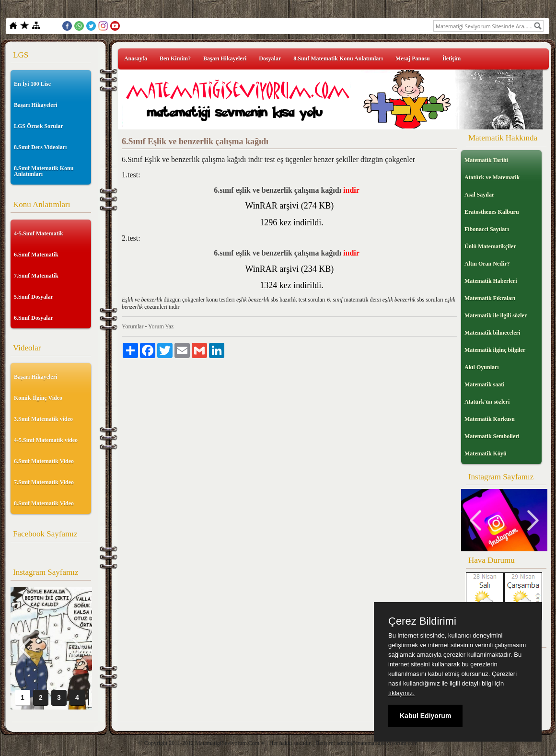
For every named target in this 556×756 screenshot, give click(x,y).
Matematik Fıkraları (490, 298)
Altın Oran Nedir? (487, 264)
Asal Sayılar (479, 195)
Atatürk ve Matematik (492, 177)
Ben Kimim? (175, 58)
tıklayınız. (401, 693)
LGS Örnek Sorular (39, 126)
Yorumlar (133, 326)
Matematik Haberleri (491, 281)
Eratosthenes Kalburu (492, 212)
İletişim (452, 58)
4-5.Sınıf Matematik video (46, 440)
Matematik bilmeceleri (492, 333)
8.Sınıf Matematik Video (44, 503)
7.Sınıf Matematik (36, 276)
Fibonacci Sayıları (487, 229)
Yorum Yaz (161, 326)
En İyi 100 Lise (32, 84)
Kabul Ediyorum (425, 716)
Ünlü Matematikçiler (490, 246)
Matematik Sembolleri (492, 436)
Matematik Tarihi (486, 160)
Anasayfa (136, 58)
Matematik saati (485, 384)
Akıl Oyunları (482, 367)
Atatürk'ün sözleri (487, 402)
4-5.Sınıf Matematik (39, 233)
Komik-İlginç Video (38, 398)
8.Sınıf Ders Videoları (40, 147)
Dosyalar (270, 58)
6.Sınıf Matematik (36, 255)
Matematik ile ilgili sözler (496, 315)
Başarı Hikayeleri (35, 105)
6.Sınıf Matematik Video (44, 461)
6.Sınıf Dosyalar (34, 318)
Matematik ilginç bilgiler (495, 350)
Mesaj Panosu (413, 58)
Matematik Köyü (486, 454)
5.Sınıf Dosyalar (34, 297)
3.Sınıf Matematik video (43, 419)
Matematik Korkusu (490, 419)
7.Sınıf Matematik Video (44, 482)
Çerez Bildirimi (422, 621)
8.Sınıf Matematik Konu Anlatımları (44, 171)
